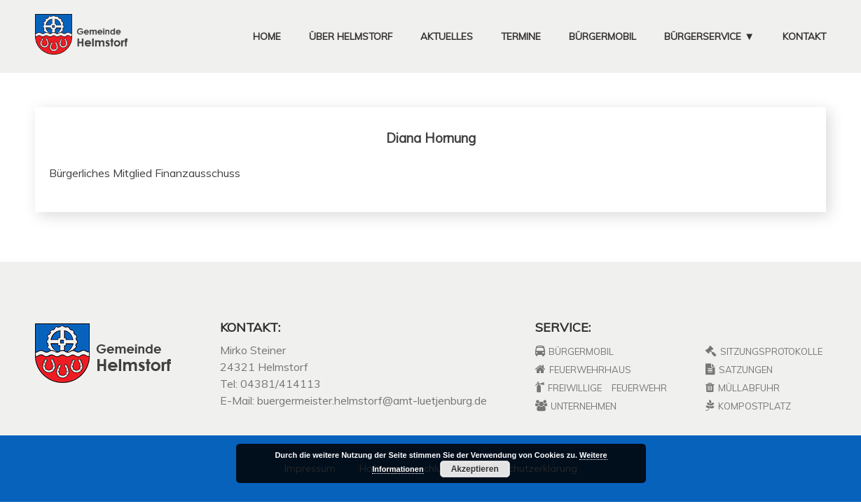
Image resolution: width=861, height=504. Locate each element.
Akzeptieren (475, 469)
